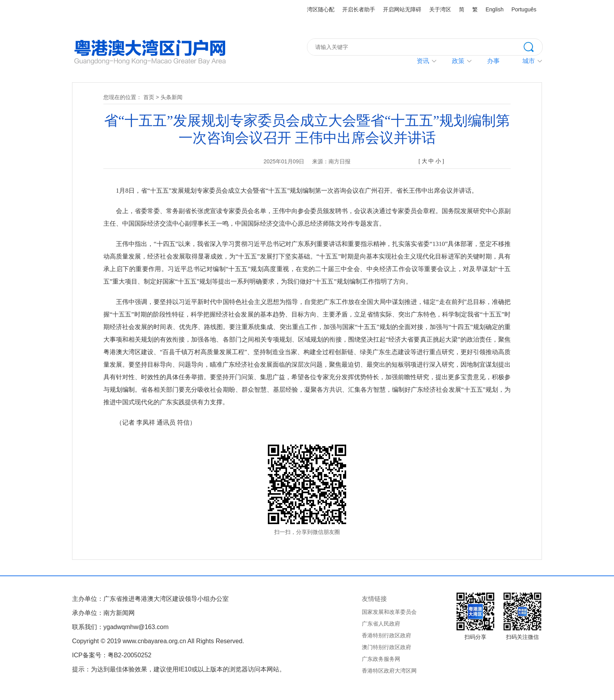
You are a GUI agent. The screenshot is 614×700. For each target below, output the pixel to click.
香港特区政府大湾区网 (389, 671)
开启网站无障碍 (402, 9)
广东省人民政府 (381, 624)
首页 (149, 97)
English (495, 9)
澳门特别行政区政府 (386, 647)
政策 (458, 61)
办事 (493, 61)
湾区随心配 (321, 9)
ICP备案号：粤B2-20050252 (112, 655)
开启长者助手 (359, 9)
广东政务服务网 (381, 659)
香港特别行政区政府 (386, 635)
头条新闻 (172, 97)
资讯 (423, 61)
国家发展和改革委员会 (389, 612)
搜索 (533, 46)
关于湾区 (440, 9)
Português (524, 9)
